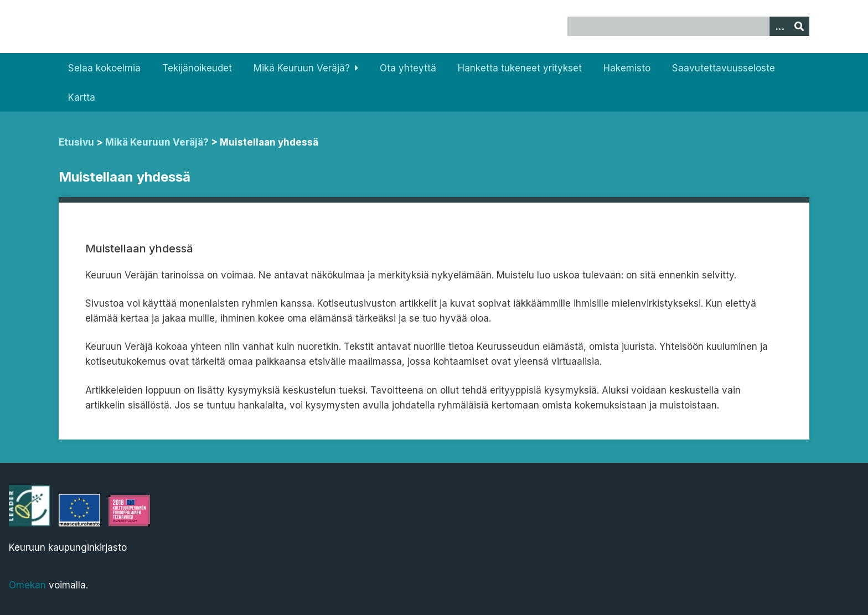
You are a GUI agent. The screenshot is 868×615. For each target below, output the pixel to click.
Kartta (82, 97)
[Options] (779, 26)
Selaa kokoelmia (104, 68)
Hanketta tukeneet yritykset (520, 68)
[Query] (688, 26)
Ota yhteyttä (408, 68)
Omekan (27, 585)
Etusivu (76, 142)
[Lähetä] (799, 26)
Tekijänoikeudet (197, 68)
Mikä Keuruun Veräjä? (302, 68)
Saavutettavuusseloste (724, 68)
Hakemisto (627, 68)
